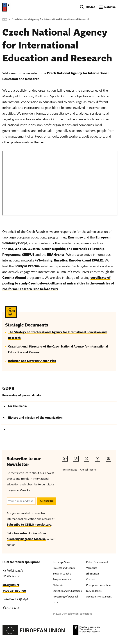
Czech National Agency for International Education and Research (51, 19)
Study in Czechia (62, 574)
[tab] (59, 407)
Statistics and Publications (67, 591)
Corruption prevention (98, 585)
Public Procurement (97, 562)
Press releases (69, 470)
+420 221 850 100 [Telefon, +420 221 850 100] (14, 591)
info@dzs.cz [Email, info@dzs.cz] (11, 585)
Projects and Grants (64, 568)
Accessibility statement (99, 597)
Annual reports (88, 470)
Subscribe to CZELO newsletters (29, 525)
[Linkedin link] (97, 459)
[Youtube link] (108, 459)
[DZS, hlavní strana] (7, 7)
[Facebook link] (65, 459)
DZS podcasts (94, 591)
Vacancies (92, 568)
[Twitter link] (87, 459)
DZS (5, 19)
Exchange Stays (62, 562)
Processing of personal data (22, 395)
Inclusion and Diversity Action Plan (32, 361)
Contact (90, 579)
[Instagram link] (76, 459)
